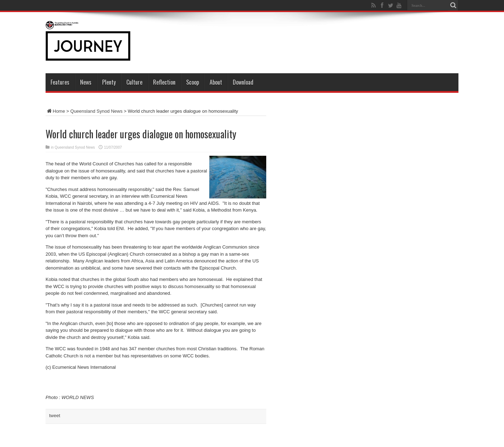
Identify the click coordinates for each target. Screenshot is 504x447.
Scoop (193, 82)
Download (243, 82)
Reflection (164, 82)
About (216, 82)
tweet (55, 416)
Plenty (109, 82)
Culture (134, 82)
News (86, 82)
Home (55, 111)
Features (60, 82)
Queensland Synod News (97, 111)
